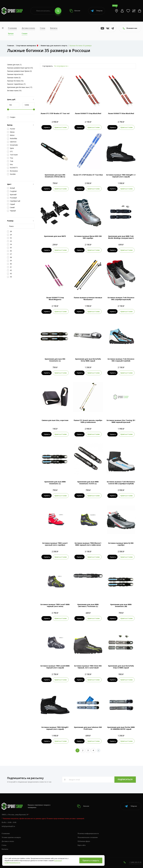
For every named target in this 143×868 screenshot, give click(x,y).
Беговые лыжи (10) (14, 91)
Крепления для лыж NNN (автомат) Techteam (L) (88, 605)
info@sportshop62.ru (8, 826)
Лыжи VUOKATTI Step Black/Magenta (55, 299)
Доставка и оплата (28, 28)
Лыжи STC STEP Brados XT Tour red (55, 113)
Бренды (11, 33)
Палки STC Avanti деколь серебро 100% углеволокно (88, 421)
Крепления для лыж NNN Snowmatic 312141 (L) (88, 483)
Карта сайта (82, 845)
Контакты (54, 28)
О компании (12, 28)
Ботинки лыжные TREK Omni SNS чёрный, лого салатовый (88, 667)
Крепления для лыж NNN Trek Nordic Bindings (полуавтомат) (121, 237)
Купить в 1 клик (61, 127)
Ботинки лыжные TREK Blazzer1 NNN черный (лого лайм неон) (88, 544)
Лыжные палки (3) (14, 78)
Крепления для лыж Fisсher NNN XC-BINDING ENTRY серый (121, 728)
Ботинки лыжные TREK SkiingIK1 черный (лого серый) (55, 728)
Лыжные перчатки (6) (15, 74)
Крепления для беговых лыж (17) (20, 87)
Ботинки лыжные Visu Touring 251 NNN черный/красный (121, 421)
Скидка (11, 117)
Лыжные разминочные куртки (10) (20, 68)
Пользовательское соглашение (88, 837)
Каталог (75, 11)
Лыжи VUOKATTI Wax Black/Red (121, 113)
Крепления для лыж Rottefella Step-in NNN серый (121, 667)
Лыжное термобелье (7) (16, 84)
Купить (47, 127)
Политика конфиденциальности (88, 834)
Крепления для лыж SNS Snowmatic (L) (55, 360)
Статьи (43, 28)
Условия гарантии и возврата (11, 837)
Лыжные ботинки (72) (15, 81)
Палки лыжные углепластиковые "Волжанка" (88, 299)
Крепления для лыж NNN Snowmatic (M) (121, 605)
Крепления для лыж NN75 (55, 236)
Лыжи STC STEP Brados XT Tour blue (88, 175)
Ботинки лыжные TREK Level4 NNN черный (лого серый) (55, 667)
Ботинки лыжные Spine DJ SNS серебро (121, 544)
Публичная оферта (84, 841)
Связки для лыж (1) (14, 65)
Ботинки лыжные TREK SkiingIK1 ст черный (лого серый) (121, 176)
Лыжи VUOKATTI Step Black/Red (88, 113)
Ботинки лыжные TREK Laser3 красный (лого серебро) (55, 544)
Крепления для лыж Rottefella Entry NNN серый (88, 360)
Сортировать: (48, 66)
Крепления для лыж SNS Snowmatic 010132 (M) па (55, 176)
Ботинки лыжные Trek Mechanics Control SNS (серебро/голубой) (121, 483)
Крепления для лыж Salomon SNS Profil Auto (88, 728)
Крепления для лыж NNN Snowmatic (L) (55, 483)
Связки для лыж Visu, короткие (55, 420)
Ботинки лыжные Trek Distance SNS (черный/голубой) (121, 360)
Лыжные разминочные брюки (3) (19, 71)
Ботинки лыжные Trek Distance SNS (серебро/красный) (121, 299)
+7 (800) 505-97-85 (135, 862)
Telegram (97, 11)
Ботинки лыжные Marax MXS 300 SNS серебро (88, 237)
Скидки (25, 33)
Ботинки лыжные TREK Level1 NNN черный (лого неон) (55, 605)
